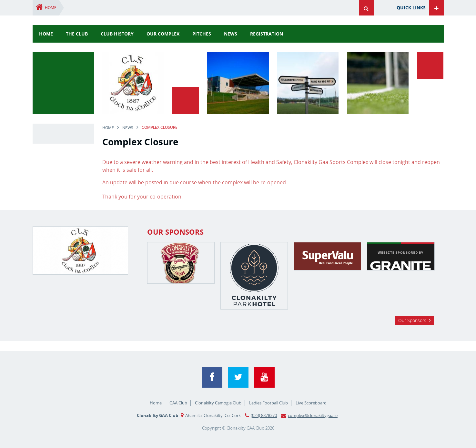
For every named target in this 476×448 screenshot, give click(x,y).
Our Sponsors (412, 320)
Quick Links (411, 8)
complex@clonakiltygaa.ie (313, 415)
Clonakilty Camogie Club (218, 403)
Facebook (212, 377)
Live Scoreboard (311, 403)
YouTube (264, 377)
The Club (77, 34)
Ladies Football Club (268, 403)
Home (51, 8)
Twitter (238, 377)
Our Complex (163, 34)
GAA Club (178, 403)
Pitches (202, 34)
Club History (117, 34)
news (231, 34)
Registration (267, 34)
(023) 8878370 (264, 415)
